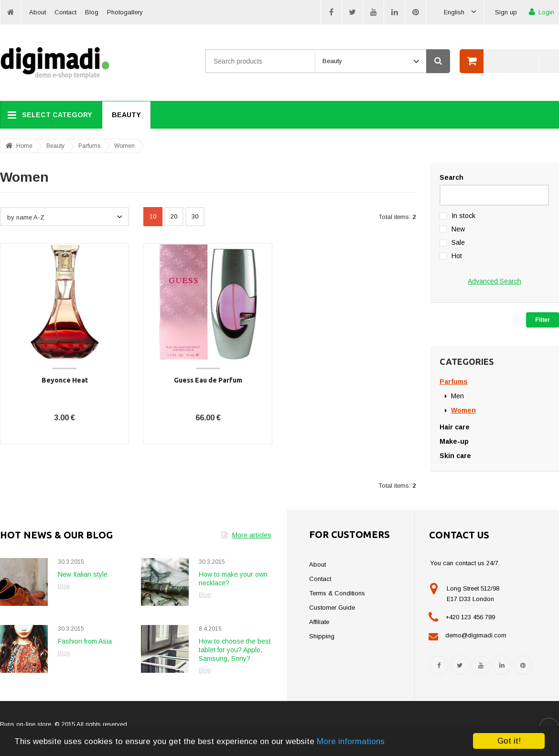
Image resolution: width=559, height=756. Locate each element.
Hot (457, 256)
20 (174, 216)
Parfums (89, 146)
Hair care (455, 427)
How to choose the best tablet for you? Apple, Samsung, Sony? (235, 650)
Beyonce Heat (65, 380)
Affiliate (319, 622)
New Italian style (83, 574)
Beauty (126, 115)
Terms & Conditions (337, 593)
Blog (92, 12)
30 (195, 216)
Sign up (506, 12)
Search (451, 177)
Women (124, 146)
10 (153, 216)
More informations (351, 741)
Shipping (322, 636)
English (460, 12)
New (458, 229)
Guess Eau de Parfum (208, 380)
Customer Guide (332, 608)
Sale (458, 242)
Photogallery (125, 12)
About (38, 12)
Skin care (455, 456)
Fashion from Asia (85, 641)
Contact (65, 12)
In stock (463, 216)
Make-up (454, 441)
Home (24, 146)
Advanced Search (494, 281)
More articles (247, 535)
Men (457, 396)
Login (542, 12)
